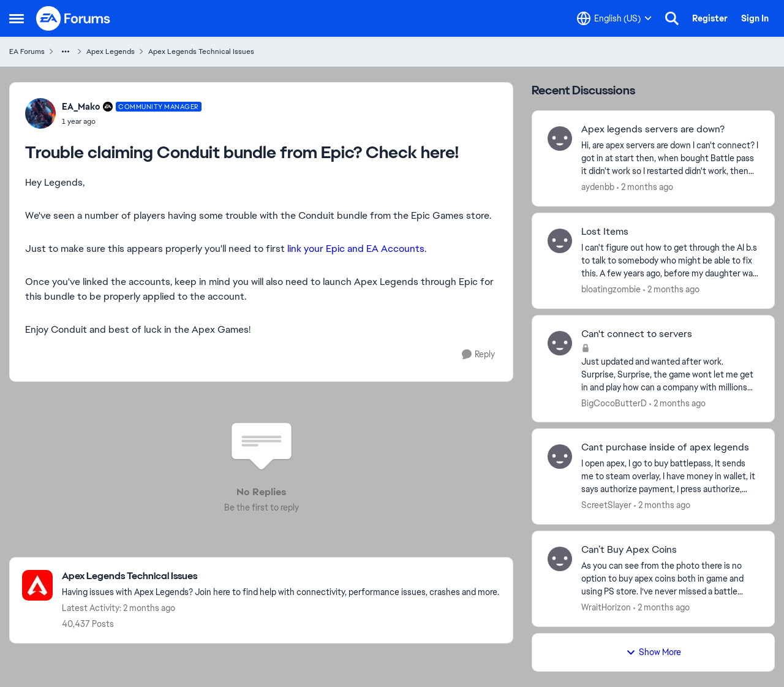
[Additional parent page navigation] (66, 51)
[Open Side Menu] (17, 18)
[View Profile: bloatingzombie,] (560, 241)
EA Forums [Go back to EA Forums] (27, 51)
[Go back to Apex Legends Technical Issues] (281, 576)
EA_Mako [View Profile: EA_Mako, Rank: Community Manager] (81, 107)
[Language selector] (614, 18)
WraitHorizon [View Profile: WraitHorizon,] (606, 607)
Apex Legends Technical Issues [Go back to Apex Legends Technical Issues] (201, 51)
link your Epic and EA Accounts (356, 249)
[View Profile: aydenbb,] (560, 139)
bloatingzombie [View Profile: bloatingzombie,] (611, 289)
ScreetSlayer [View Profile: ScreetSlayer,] (606, 505)
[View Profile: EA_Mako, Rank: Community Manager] (40, 113)
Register (710, 18)
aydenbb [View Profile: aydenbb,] (598, 187)
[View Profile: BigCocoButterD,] (560, 343)
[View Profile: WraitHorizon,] (560, 559)
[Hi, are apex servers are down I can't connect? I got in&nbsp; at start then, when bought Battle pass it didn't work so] (670, 158)
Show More (654, 652)
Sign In (755, 18)
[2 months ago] (645, 187)
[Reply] (478, 355)
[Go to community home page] (73, 18)
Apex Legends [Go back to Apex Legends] (111, 51)
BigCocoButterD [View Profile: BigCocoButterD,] (614, 403)
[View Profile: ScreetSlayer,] (560, 457)
